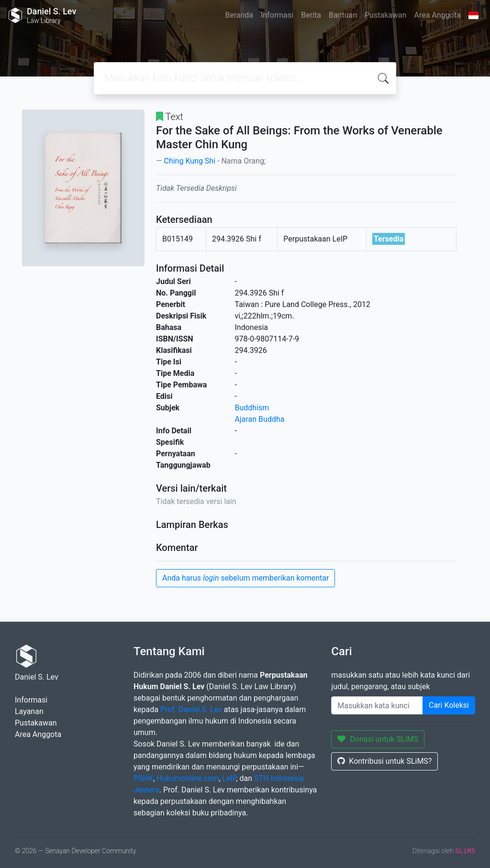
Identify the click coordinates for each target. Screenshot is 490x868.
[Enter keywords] (377, 705)
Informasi (277, 15)
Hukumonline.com (188, 778)
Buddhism (252, 408)
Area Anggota (438, 15)
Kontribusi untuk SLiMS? (384, 761)
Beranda (239, 15)
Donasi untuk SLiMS (378, 739)
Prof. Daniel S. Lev (191, 709)
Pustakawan (385, 15)
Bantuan (343, 15)
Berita (311, 15)
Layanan (29, 711)
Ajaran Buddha (260, 419)
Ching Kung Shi (189, 161)
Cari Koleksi (449, 705)
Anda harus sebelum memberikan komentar (245, 578)
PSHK (143, 778)
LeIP (229, 778)
